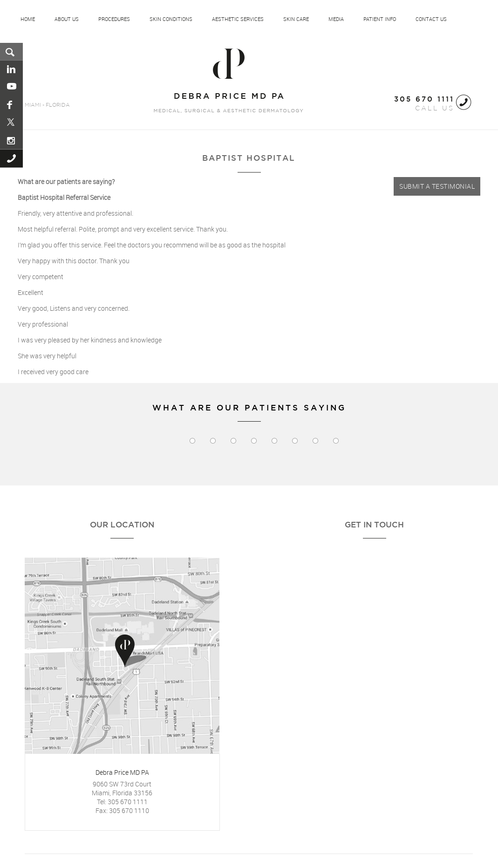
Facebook (12, 105)
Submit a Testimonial (437, 186)
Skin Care (296, 19)
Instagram (12, 140)
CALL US (424, 104)
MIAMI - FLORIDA (47, 105)
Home (28, 19)
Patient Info (380, 19)
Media (336, 19)
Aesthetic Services (238, 19)
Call (12, 158)
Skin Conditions (171, 19)
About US (67, 19)
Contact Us (431, 19)
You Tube (12, 87)
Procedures (114, 19)
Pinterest (12, 123)
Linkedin (12, 69)
